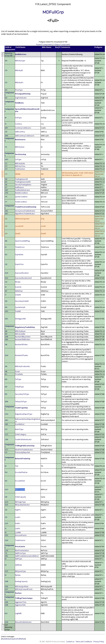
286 (6, 241)
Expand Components (44, 44)
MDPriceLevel (20, 489)
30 (6, 532)
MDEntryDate (20, 163)
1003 (6, 311)
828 (6, 379)
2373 (6, 450)
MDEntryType (20, 61)
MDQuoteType (20, 571)
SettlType (19, 559)
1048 (6, 581)
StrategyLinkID (20, 319)
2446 (6, 605)
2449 (6, 337)
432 (6, 255)
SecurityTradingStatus (23, 185)
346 (6, 345)
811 (6, 374)
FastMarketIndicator (23, 190)
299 (6, 307)
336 (6, 179)
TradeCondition (21, 202)
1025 (6, 523)
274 (6, 169)
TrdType (18, 379)
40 (6, 118)
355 (6, 481)
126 (6, 264)
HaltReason (20, 187)
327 (6, 187)
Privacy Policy (99, 642)
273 (6, 166)
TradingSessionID (22, 179)
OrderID (18, 295)
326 (6, 185)
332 (6, 510)
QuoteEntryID (20, 307)
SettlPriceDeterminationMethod (27, 556)
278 (6, 70)
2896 (6, 402)
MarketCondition (21, 193)
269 (6, 61)
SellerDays (19, 291)
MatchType (19, 429)
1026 (6, 586)
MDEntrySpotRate (22, 586)
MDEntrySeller (20, 334)
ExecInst (18, 287)
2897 (6, 128)
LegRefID (18, 613)
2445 (6, 602)
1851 (6, 319)
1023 (6, 489)
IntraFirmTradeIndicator (24, 450)
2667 (6, 214)
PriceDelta (19, 374)
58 (6, 466)
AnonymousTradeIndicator (25, 211)
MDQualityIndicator (22, 505)
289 (6, 334)
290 (6, 366)
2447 (6, 190)
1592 (6, 535)
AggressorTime (21, 602)
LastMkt (18, 532)
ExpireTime (19, 264)
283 (6, 226)
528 (6, 497)
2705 (6, 193)
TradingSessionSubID (23, 182)
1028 (6, 622)
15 (6, 124)
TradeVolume (20, 540)
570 (6, 452)
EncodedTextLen (21, 472)
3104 (6, 355)
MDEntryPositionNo (23, 366)
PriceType (19, 90)
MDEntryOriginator (22, 219)
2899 (6, 136)
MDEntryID (19, 70)
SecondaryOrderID (22, 301)
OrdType (18, 118)
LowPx (18, 517)
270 (6, 83)
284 (6, 234)
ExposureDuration (22, 273)
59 (6, 247)
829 (6, 387)
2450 (6, 339)
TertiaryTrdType (21, 402)
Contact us (70, 642)
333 (6, 517)
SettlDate (18, 565)
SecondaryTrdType (22, 394)
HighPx (18, 510)
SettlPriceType (20, 553)
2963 (6, 420)
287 (6, 291)
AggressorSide (20, 605)
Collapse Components (62, 44)
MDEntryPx (19, 83)
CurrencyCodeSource (23, 128)
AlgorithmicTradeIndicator (25, 214)
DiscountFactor (21, 535)
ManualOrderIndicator (23, 622)
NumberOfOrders (21, 345)
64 (6, 565)
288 (6, 331)
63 (6, 559)
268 (8, 54)
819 (6, 98)
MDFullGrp (53, 12)
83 (6, 575)
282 (6, 219)
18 (6, 287)
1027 (6, 589)
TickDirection (20, 169)
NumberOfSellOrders (23, 339)
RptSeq (18, 575)
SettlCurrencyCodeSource (25, 136)
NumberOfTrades (21, 355)
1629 (6, 273)
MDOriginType (20, 502)
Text (17, 466)
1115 (6, 434)
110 (6, 282)
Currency (18, 124)
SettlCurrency (20, 132)
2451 (6, 556)
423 (6, 90)
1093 (6, 159)
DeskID (18, 234)
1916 (6, 278)
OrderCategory (21, 434)
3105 (6, 505)
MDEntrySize (20, 147)
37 (6, 295)
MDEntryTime (20, 166)
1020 (6, 540)
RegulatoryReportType (24, 414)
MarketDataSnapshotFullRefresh (13, 639)
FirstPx (18, 523)
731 (6, 553)
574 (6, 429)
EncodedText (20, 481)
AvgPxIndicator (21, 98)
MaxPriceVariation (22, 550)
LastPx (18, 529)
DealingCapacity (21, 581)
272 (6, 163)
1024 (6, 502)
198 (6, 301)
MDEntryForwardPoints (24, 589)
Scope (17, 371)
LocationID (19, 226)
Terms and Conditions (84, 642)
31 (6, 529)
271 (6, 147)
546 (6, 371)
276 (6, 197)
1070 (6, 571)
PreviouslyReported (22, 452)
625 (6, 182)
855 (6, 394)
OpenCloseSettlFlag (22, 241)
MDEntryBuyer (20, 331)
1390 (6, 439)
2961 (6, 211)
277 (6, 202)
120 (6, 132)
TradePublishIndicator (23, 439)
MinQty (18, 282)
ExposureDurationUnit (23, 278)
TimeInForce (20, 247)
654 (6, 613)
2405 (6, 424)
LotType (18, 159)
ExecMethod (20, 424)
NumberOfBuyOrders (23, 337)
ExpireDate (19, 255)
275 (6, 174)
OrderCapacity (21, 497)
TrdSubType (19, 387)
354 (6, 472)
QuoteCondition (21, 197)
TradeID (18, 311)
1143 (6, 550)
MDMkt (18, 174)
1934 (6, 414)
